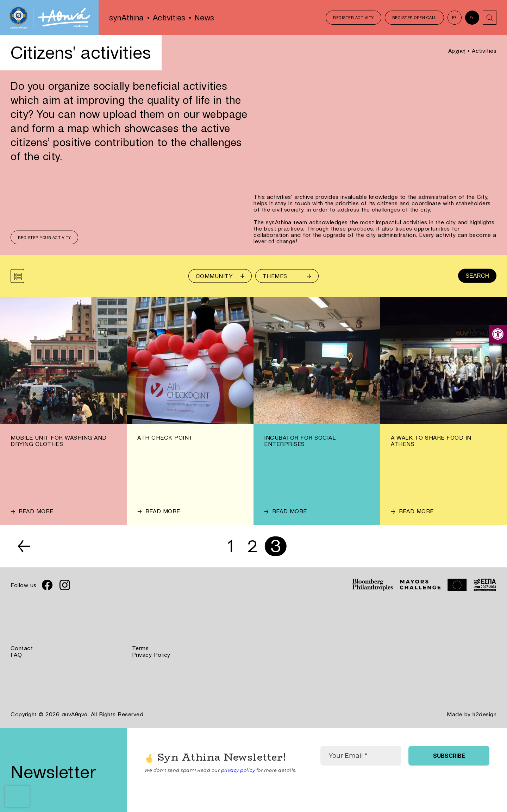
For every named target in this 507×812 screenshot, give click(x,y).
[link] (498, 334)
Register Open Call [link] (414, 18)
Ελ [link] (454, 18)
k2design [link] (484, 713)
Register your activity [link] (45, 238)
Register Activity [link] (353, 18)
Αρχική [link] (457, 51)
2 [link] (253, 546)
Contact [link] (22, 648)
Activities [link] (169, 18)
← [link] (24, 546)
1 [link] (230, 546)
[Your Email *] (361, 755)
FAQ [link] (16, 654)
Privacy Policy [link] (151, 654)
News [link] (204, 18)
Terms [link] (140, 648)
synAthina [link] (127, 18)
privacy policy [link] (238, 769)
